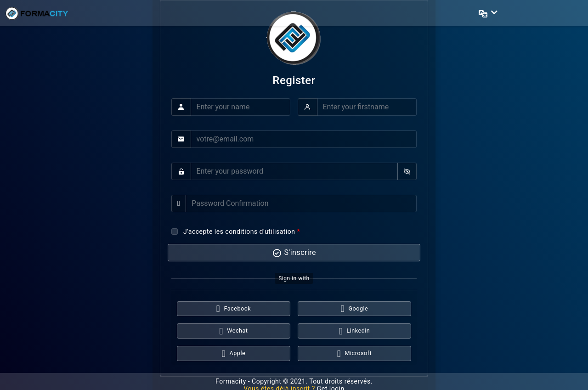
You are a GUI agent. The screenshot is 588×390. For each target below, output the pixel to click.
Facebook (234, 309)
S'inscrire (294, 253)
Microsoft (354, 354)
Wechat (234, 331)
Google (355, 309)
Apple (234, 354)
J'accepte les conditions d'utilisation (239, 232)
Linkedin (355, 331)
